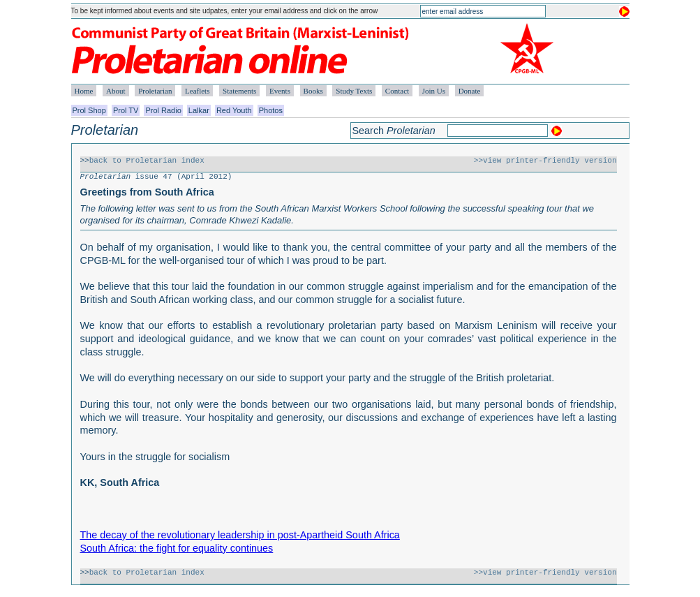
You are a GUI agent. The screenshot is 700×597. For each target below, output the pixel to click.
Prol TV (126, 110)
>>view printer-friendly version (545, 161)
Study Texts (354, 91)
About (116, 91)
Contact (397, 91)
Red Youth (234, 110)
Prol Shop (89, 110)
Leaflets (197, 91)
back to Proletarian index (147, 161)
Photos (271, 110)
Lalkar (199, 110)
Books (313, 91)
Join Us (434, 91)
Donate (470, 91)
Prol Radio (163, 110)
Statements (239, 91)
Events (280, 91)
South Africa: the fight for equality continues (177, 548)
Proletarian (155, 91)
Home (84, 91)
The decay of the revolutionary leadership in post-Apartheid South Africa (240, 535)
